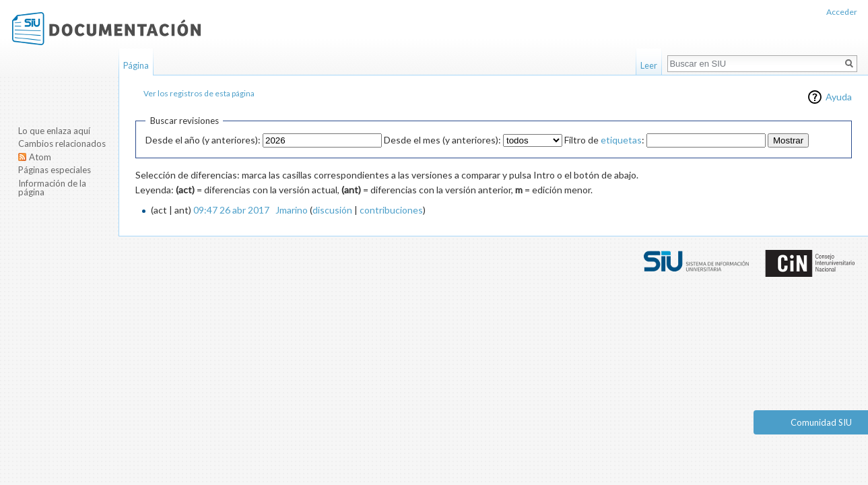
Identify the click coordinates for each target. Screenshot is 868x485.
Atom (40, 157)
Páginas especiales (55, 170)
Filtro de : (604, 140)
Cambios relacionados (62, 143)
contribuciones (391, 210)
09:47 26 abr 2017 (231, 210)
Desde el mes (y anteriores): (442, 140)
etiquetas (621, 140)
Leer (649, 65)
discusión (332, 210)
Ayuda (839, 97)
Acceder (842, 12)
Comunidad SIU (821, 422)
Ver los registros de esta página (199, 93)
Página (136, 65)
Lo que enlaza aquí (54, 131)
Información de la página (52, 188)
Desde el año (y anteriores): (203, 140)
